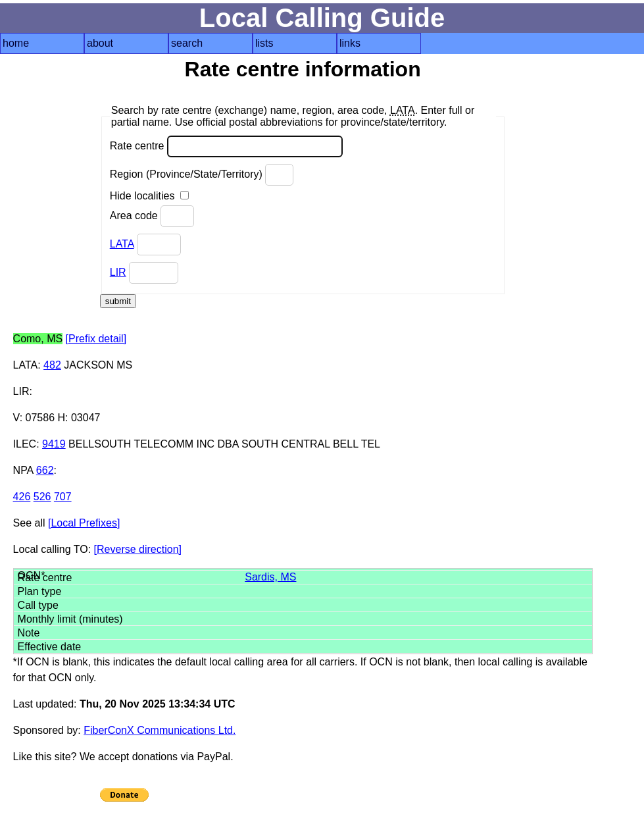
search (187, 43)
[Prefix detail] (96, 339)
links (350, 43)
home (16, 43)
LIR (118, 272)
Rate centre (226, 146)
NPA (23, 470)
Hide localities (149, 196)
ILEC (25, 444)
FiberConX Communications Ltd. (160, 730)
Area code (152, 216)
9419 (54, 444)
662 (45, 470)
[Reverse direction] (138, 549)
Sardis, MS (270, 577)
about (100, 43)
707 (63, 497)
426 (22, 497)
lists (264, 43)
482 (52, 365)
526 (42, 497)
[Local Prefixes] (84, 523)
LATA (122, 244)
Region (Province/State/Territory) (202, 175)
